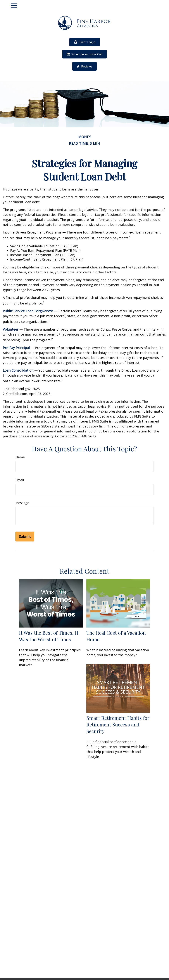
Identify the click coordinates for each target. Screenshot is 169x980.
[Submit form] (25, 537)
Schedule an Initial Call (84, 54)
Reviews (84, 66)
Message (22, 503)
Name (20, 457)
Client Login (85, 42)
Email (20, 480)
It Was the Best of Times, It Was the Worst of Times (49, 636)
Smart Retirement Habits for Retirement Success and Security (118, 724)
